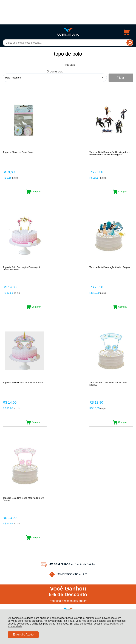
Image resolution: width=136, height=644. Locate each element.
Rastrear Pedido (23, 515)
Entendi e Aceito (23, 635)
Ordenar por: (55, 71)
